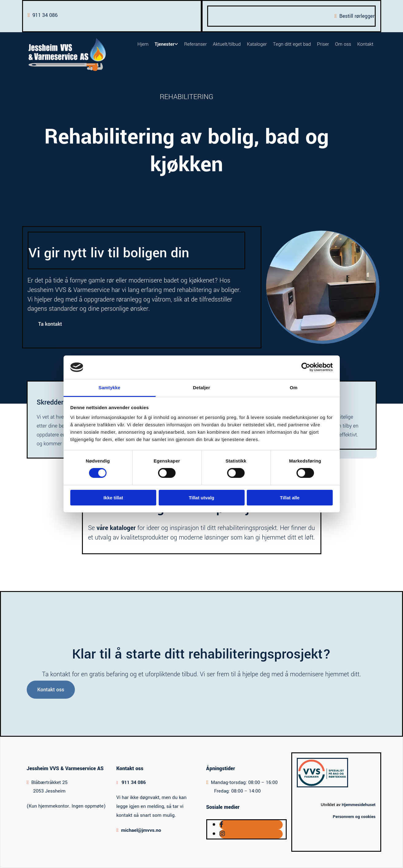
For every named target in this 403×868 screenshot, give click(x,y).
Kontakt (365, 44)
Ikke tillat (113, 498)
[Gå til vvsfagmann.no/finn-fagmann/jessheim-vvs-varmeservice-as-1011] (322, 786)
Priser (323, 44)
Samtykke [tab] (109, 388)
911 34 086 (45, 15)
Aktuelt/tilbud (227, 44)
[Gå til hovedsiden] (67, 71)
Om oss (343, 44)
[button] (50, 324)
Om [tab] (294, 388)
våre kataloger (116, 528)
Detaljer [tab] (202, 388)
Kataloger (257, 44)
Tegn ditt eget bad (292, 44)
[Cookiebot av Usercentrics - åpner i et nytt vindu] (306, 367)
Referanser (196, 44)
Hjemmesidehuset (358, 805)
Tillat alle (290, 498)
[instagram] (222, 834)
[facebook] (221, 825)
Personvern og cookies (354, 817)
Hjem (143, 44)
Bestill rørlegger (357, 16)
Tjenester (165, 44)
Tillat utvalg (201, 498)
